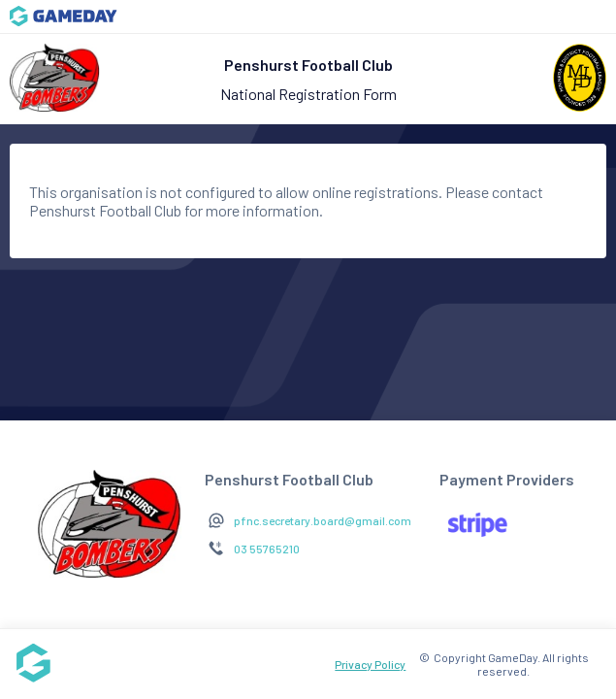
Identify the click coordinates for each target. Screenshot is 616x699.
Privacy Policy (370, 664)
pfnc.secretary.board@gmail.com (323, 520)
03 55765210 (267, 549)
